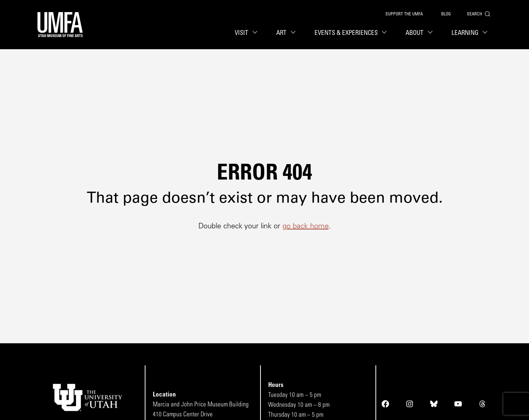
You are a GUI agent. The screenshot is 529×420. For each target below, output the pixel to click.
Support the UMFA (404, 14)
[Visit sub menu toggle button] (256, 33)
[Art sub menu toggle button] (294, 33)
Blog (446, 14)
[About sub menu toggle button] (431, 33)
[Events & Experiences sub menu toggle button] (385, 33)
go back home (306, 227)
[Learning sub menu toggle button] (486, 33)
